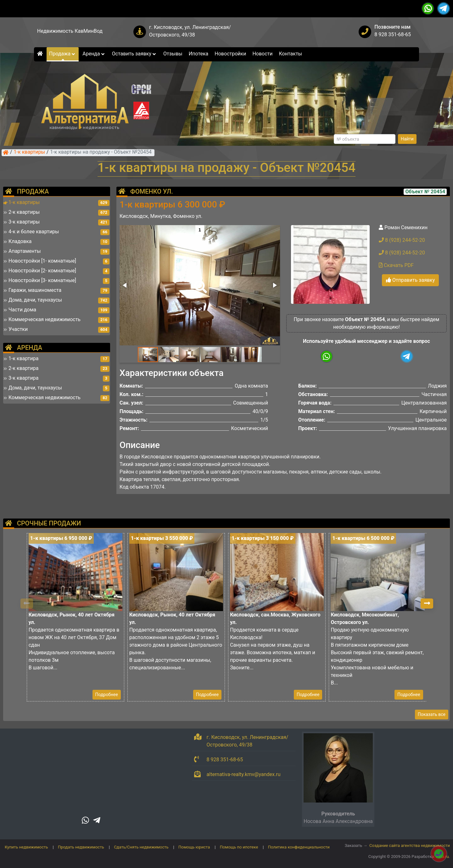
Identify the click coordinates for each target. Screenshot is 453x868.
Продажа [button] (63, 54)
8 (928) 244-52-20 (402, 240)
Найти (407, 139)
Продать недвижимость (81, 847)
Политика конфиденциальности (299, 847)
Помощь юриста (194, 847)
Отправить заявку (410, 280)
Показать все (432, 714)
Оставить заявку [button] (134, 54)
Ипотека (199, 54)
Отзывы (173, 54)
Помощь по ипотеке (239, 847)
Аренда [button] (94, 54)
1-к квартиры (29, 152)
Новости (262, 54)
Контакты (291, 54)
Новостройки (230, 54)
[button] (199, 282)
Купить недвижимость (26, 847)
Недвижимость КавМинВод (70, 31)
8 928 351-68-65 (393, 34)
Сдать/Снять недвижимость (141, 847)
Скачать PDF (396, 265)
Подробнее (107, 695)
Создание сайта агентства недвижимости (410, 845)
